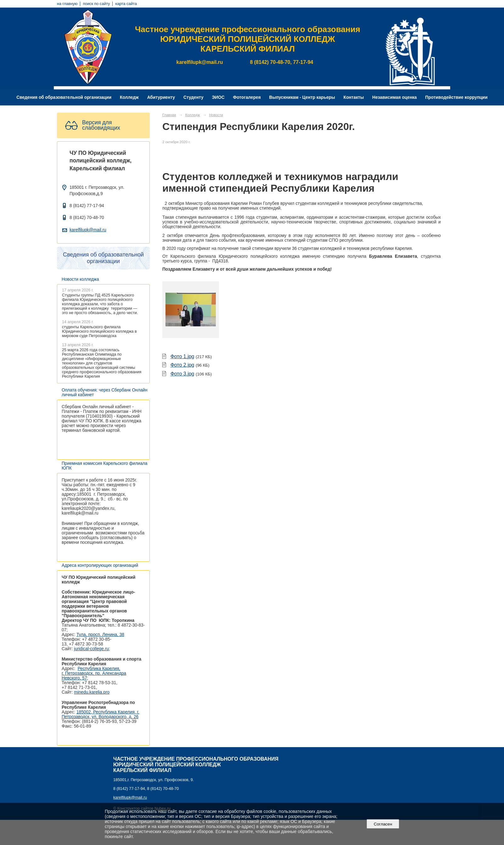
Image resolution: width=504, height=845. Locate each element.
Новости (216, 115)
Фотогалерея (247, 97)
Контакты (354, 97)
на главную (67, 4)
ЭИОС (218, 97)
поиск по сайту (96, 4)
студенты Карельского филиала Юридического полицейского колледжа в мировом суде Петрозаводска (99, 331)
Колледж (129, 97)
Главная (169, 115)
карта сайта (126, 4)
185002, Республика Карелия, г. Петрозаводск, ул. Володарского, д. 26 (101, 714)
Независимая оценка (394, 97)
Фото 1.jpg (182, 356)
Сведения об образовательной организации (64, 97)
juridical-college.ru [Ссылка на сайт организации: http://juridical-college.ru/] (91, 649)
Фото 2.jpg (182, 365)
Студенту (193, 97)
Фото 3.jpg (182, 374)
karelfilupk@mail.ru (88, 230)
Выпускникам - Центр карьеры (302, 97)
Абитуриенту (161, 97)
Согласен (383, 824)
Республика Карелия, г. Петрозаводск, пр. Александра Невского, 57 (94, 673)
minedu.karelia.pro (92, 692)
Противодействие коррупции (456, 97)
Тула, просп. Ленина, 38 (100, 635)
